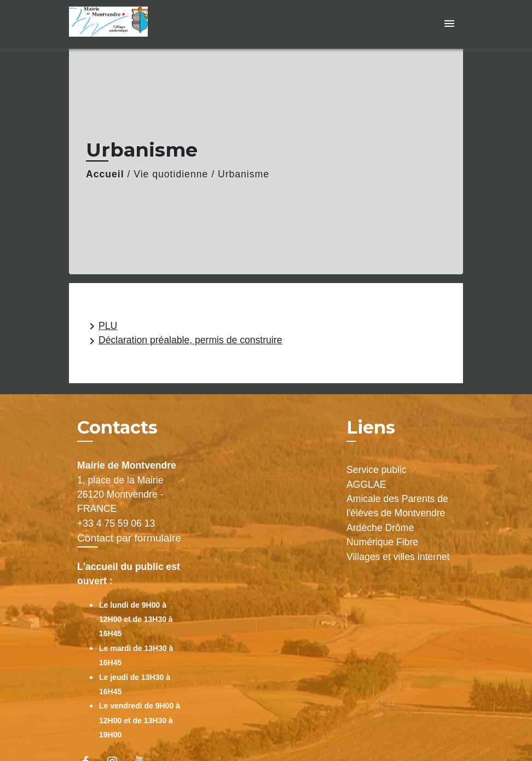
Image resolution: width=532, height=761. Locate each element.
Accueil (105, 174)
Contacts (117, 428)
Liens (371, 427)
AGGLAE (366, 485)
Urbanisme (244, 174)
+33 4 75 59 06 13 (116, 523)
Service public (377, 470)
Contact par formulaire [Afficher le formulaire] (129, 538)
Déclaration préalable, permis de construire (184, 341)
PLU (101, 326)
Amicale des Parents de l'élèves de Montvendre (397, 506)
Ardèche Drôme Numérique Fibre (382, 535)
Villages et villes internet (398, 557)
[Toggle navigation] (449, 24)
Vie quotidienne (171, 174)
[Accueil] (137, 24)
